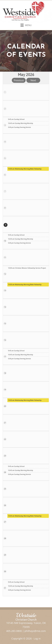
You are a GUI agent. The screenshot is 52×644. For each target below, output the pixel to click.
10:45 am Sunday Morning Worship (21, 123)
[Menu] (26, 25)
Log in (37, 638)
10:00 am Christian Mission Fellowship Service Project (27, 268)
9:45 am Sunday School (16, 119)
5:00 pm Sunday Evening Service (19, 127)
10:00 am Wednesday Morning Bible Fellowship (25, 169)
